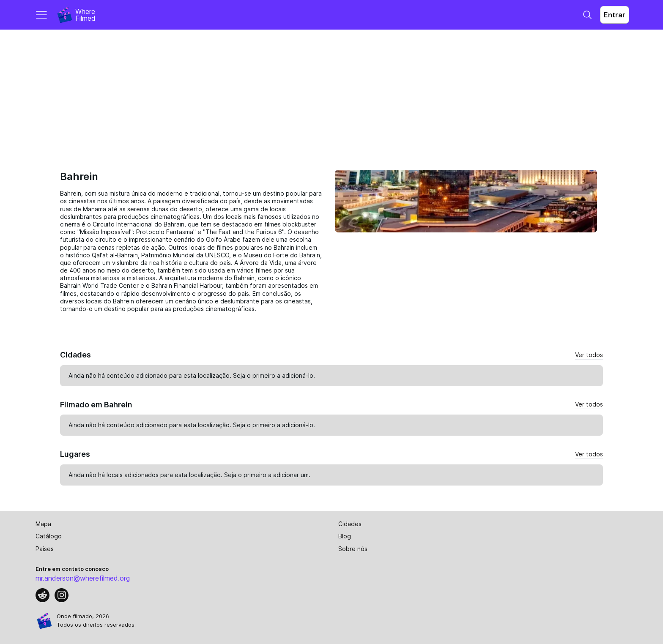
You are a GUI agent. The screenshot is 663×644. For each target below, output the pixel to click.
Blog (345, 536)
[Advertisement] (331, 93)
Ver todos (589, 355)
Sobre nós (353, 549)
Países (45, 549)
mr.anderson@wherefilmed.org (83, 578)
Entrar (615, 15)
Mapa (43, 524)
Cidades (350, 524)
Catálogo (49, 536)
